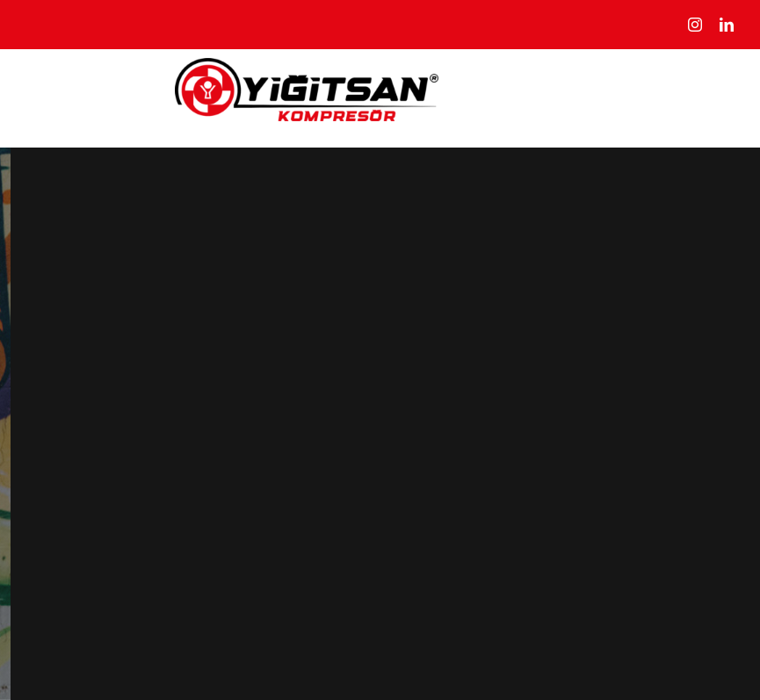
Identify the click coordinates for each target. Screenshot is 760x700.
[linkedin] (727, 25)
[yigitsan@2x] (307, 67)
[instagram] (695, 25)
